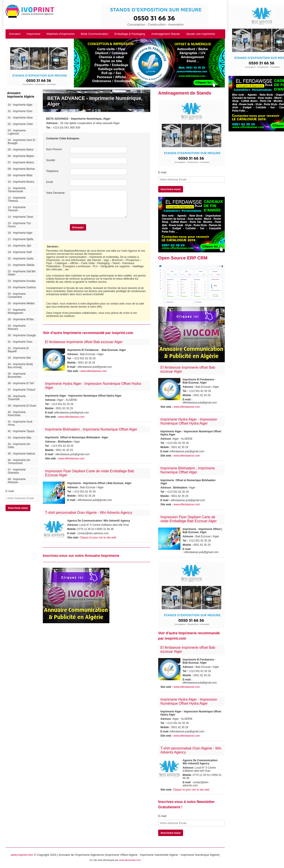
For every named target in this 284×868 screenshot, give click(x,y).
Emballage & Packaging (130, 34)
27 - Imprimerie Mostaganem (17, 311)
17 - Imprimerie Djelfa (21, 239)
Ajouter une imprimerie (200, 34)
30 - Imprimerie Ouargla (22, 335)
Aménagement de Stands (185, 93)
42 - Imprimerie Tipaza (21, 431)
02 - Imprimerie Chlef (20, 124)
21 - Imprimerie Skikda (21, 265)
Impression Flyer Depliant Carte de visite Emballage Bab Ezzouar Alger (188, 519)
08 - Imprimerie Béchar (21, 169)
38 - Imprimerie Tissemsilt (17, 398)
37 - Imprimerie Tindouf (21, 390)
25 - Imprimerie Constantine (17, 295)
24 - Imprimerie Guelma (22, 287)
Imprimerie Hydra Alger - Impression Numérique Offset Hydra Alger (189, 421)
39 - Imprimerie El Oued (22, 406)
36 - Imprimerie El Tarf (21, 383)
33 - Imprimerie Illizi (19, 358)
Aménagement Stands (166, 34)
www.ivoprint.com (22, 855)
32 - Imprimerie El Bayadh (18, 350)
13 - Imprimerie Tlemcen (17, 209)
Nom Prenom (54, 149)
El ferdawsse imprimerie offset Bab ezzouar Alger (84, 342)
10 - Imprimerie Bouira (21, 182)
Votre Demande (55, 193)
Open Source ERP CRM (183, 258)
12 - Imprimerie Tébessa (17, 199)
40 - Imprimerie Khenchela (17, 414)
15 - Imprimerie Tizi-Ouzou (20, 225)
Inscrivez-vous (18, 508)
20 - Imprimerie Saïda (21, 259)
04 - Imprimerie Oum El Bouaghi (22, 142)
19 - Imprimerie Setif (20, 252)
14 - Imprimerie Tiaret (20, 217)
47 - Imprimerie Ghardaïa (17, 471)
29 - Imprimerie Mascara (17, 327)
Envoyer (78, 227)
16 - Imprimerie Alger (20, 105)
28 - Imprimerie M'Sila (21, 319)
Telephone (52, 171)
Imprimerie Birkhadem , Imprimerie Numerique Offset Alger (91, 429)
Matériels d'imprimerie (60, 34)
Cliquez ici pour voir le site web (98, 538)
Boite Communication (95, 34)
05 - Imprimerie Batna (21, 150)
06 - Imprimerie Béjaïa (21, 156)
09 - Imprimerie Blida (20, 175)
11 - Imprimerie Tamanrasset (17, 190)
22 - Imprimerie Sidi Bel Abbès (22, 273)
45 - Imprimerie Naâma (21, 454)
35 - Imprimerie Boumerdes (17, 375)
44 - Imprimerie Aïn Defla (19, 446)
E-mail (10, 491)
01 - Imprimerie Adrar (20, 118)
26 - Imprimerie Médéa (21, 303)
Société (51, 160)
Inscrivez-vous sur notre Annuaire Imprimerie (81, 556)
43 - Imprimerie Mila (20, 438)
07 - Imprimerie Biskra (21, 162)
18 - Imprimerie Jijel (19, 246)
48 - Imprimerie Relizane (17, 481)
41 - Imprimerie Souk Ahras (20, 423)
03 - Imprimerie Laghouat (17, 132)
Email (49, 182)
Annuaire (15, 34)
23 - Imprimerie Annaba (22, 281)
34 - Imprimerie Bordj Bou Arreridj (20, 366)
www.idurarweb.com (130, 860)
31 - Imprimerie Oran (20, 111)
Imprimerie (33, 34)
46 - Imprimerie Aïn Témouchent (19, 462)
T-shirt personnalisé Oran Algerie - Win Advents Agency (89, 513)
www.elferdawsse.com (94, 371)
